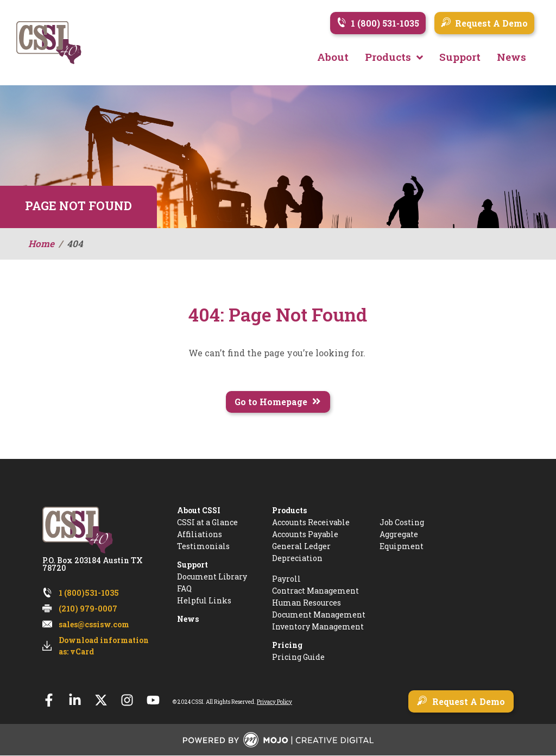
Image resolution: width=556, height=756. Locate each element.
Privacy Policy (274, 702)
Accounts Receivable (311, 523)
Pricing (287, 645)
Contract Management (315, 591)
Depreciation (297, 559)
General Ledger (301, 547)
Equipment (402, 547)
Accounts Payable (305, 535)
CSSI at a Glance (207, 523)
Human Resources (307, 603)
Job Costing (402, 523)
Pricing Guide (298, 657)
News (188, 619)
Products (289, 511)
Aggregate (399, 535)
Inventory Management (318, 627)
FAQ (184, 589)
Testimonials (203, 547)
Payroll (286, 579)
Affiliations (200, 535)
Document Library (212, 577)
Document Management (319, 615)
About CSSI (199, 511)
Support (192, 565)
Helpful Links (204, 601)
